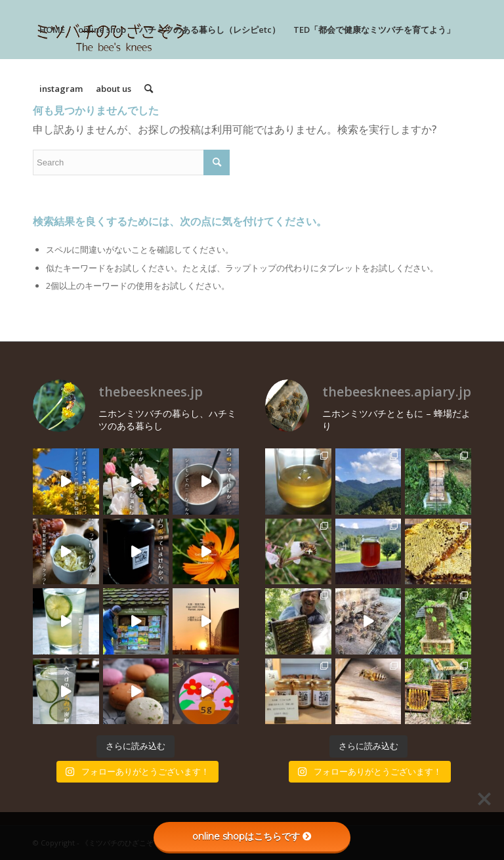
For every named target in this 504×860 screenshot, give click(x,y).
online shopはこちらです (252, 836)
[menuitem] (52, 30)
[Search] (149, 89)
